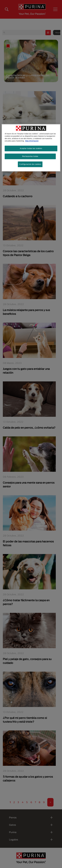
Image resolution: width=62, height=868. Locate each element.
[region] (31, 148)
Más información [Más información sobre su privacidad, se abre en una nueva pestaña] (32, 141)
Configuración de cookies (30, 164)
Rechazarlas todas (30, 156)
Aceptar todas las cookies (31, 149)
